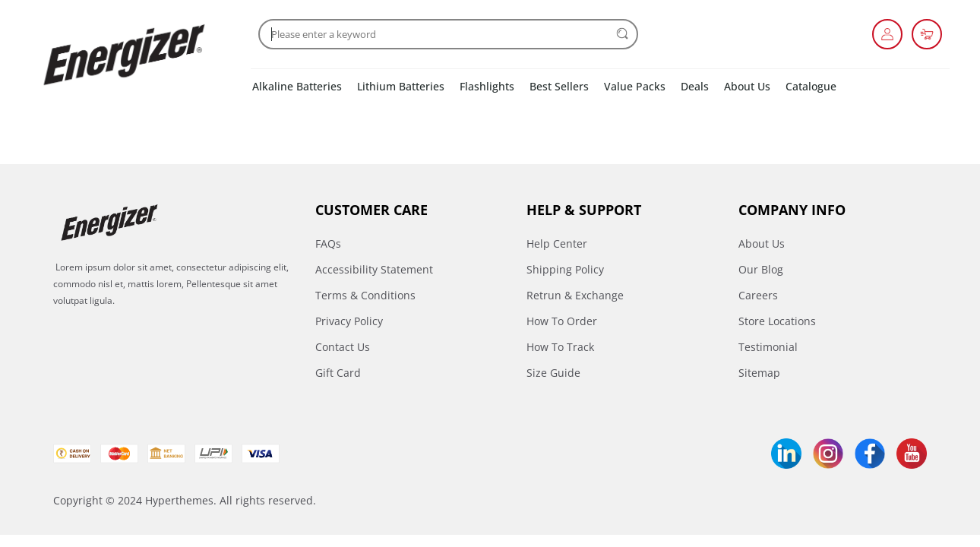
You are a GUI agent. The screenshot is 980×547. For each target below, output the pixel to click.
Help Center (557, 243)
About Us (747, 86)
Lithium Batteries (401, 86)
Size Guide (553, 373)
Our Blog (761, 269)
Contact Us (343, 347)
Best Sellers (559, 86)
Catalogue (811, 86)
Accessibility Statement (374, 269)
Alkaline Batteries (297, 86)
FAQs (328, 243)
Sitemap (759, 373)
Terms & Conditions (365, 295)
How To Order (562, 321)
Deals (695, 86)
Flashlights (487, 86)
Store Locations (777, 321)
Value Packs (635, 86)
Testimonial (768, 347)
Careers (758, 295)
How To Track (560, 347)
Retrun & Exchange (575, 295)
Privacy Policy (349, 321)
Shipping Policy (565, 269)
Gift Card (338, 373)
